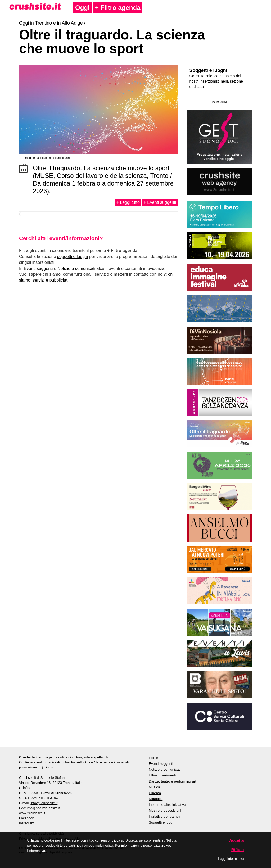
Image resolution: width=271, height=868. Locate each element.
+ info (47, 767)
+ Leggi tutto (128, 202)
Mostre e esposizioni (165, 810)
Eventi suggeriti (38, 268)
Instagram (27, 823)
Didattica (156, 799)
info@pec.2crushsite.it (43, 808)
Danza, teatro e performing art (172, 781)
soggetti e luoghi (73, 257)
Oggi (82, 8)
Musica (154, 787)
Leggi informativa (231, 859)
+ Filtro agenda (118, 8)
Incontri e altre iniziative (167, 805)
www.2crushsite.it (32, 813)
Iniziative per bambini (165, 817)
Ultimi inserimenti (162, 775)
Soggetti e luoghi (208, 70)
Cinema (155, 793)
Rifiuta (238, 850)
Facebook (26, 818)
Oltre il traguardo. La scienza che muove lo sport (112, 42)
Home (153, 758)
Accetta (237, 840)
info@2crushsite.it (44, 803)
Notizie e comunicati (76, 268)
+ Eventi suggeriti (160, 202)
